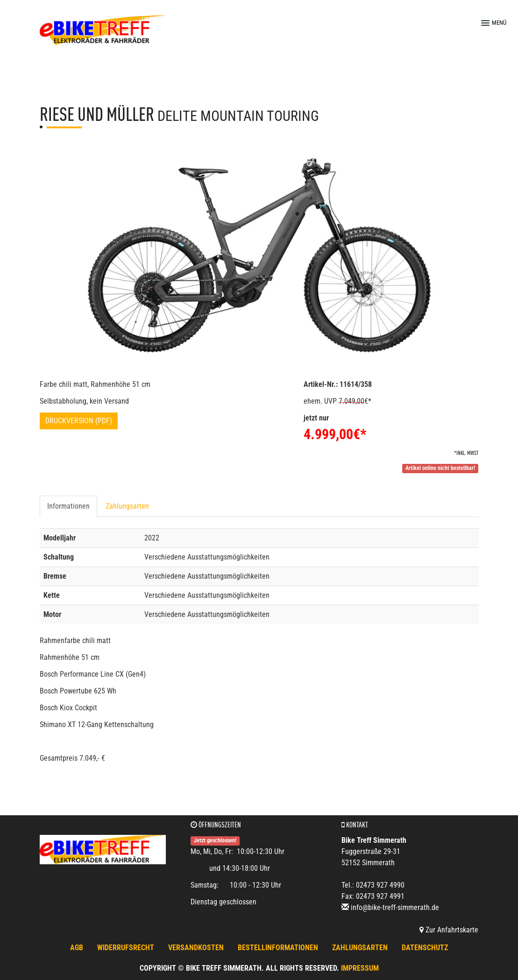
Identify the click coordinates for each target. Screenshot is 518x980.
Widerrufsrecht (126, 948)
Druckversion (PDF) (79, 421)
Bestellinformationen (278, 948)
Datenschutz (425, 948)
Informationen (68, 506)
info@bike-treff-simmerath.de (395, 907)
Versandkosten (196, 948)
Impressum (360, 968)
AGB (77, 948)
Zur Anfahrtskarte (449, 930)
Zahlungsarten (127, 506)
